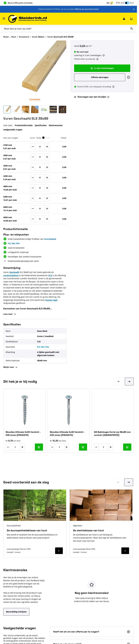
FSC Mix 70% (14, 243)
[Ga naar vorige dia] (118, 482)
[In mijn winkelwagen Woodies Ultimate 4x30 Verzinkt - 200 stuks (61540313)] (39, 447)
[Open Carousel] (62, 109)
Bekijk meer (11, 367)
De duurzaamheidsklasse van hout (27, 530)
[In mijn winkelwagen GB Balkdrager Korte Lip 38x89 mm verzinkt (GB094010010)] (127, 447)
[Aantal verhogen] (22, 447)
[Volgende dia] (129, 382)
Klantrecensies (56, 125)
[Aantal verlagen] (8, 447)
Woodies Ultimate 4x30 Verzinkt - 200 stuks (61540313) (23, 434)
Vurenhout (24, 37)
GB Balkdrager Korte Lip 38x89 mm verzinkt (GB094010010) (112, 434)
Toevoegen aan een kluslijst (90, 97)
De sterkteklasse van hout (88, 530)
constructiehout (11, 275)
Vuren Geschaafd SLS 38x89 (60, 37)
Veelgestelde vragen (13, 130)
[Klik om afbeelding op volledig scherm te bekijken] (35, 72)
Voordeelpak (35, 99)
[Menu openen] (4, 18)
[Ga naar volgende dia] (129, 482)
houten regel (51, 300)
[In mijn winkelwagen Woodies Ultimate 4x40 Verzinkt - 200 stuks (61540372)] (83, 447)
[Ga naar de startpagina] (28, 19)
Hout (14, 37)
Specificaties (41, 125)
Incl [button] (123, 3)
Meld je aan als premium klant (87, 9)
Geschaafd (14, 272)
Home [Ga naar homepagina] (6, 37)
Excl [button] (132, 3)
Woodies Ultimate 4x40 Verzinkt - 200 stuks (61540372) (67, 434)
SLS (50, 275)
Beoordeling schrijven (16, 612)
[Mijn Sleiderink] (124, 19)
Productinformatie (24, 125)
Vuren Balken (38, 37)
